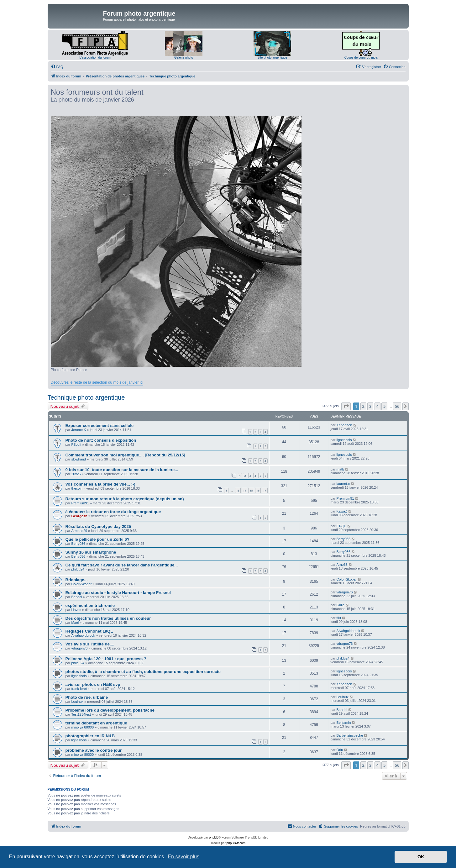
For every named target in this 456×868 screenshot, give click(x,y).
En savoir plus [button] (183, 857)
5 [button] (384, 406)
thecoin (77, 488)
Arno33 (342, 565)
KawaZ (342, 511)
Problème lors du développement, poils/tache (110, 710)
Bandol (76, 597)
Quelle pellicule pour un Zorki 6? (97, 539)
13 (238, 490)
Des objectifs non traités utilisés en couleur (108, 618)
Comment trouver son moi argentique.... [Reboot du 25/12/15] (126, 455)
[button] (346, 406)
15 (251, 490)
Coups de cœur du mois (361, 58)
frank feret (79, 689)
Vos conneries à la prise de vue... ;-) (100, 484)
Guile (340, 605)
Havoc (76, 610)
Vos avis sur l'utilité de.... (90, 644)
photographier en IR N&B (90, 736)
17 (265, 490)
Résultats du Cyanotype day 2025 (98, 526)
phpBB (214, 837)
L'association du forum (95, 58)
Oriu (340, 750)
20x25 (76, 474)
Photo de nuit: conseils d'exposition (101, 440)
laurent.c (343, 484)
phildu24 (78, 569)
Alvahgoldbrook (83, 635)
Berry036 (78, 544)
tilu (338, 618)
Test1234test (81, 714)
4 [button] (377, 406)
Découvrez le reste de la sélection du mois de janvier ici (97, 382)
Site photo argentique (272, 58)
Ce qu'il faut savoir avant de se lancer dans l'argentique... (122, 565)
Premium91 (80, 503)
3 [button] (370, 406)
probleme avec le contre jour (94, 750)
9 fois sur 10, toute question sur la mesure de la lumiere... (122, 470)
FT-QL (341, 526)
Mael (75, 623)
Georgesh (79, 516)
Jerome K (79, 430)
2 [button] (363, 406)
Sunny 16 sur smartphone (91, 552)
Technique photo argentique (86, 397)
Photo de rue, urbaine (87, 697)
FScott (76, 445)
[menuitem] (57, 67)
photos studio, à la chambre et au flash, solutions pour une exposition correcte (143, 672)
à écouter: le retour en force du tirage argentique (113, 512)
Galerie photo (184, 58)
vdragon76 (344, 592)
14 (244, 490)
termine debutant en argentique (96, 723)
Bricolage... (77, 580)
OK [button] (421, 857)
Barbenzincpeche (350, 735)
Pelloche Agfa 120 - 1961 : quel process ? (106, 659)
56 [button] (397, 406)
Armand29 (79, 531)
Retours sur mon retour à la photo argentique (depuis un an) (125, 499)
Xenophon (344, 425)
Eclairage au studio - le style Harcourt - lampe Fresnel (118, 593)
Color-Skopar (81, 584)
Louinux (77, 702)
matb (340, 469)
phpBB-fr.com (236, 843)
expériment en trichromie (90, 605)
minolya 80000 (82, 727)
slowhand (78, 459)
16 (258, 490)
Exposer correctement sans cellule (100, 426)
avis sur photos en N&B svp (93, 684)
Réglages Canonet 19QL (89, 631)
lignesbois (344, 440)
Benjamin (343, 723)
